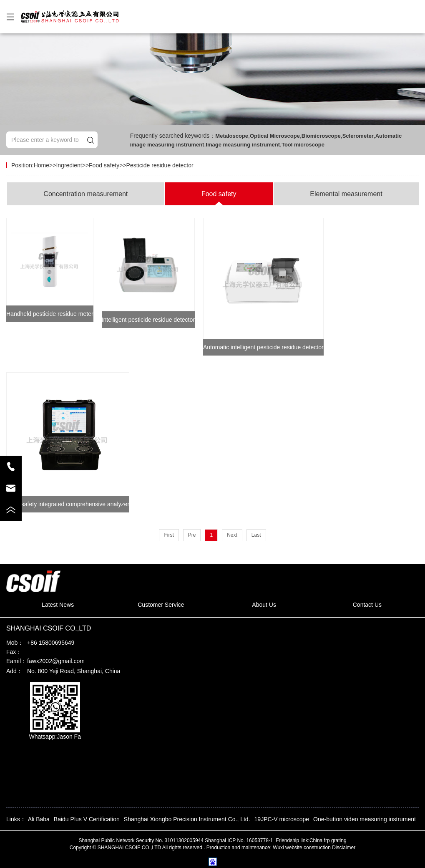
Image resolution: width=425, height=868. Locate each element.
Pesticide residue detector (160, 165)
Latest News (58, 605)
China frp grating (328, 840)
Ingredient (69, 165)
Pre (192, 535)
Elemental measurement (346, 194)
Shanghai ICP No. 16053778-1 (240, 840)
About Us (264, 605)
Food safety (104, 165)
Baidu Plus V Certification (87, 819)
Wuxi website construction (302, 848)
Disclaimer (344, 848)
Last (256, 535)
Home (41, 165)
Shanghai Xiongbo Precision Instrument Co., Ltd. (187, 819)
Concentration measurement (86, 194)
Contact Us (367, 605)
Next (232, 535)
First (169, 535)
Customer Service (161, 605)
